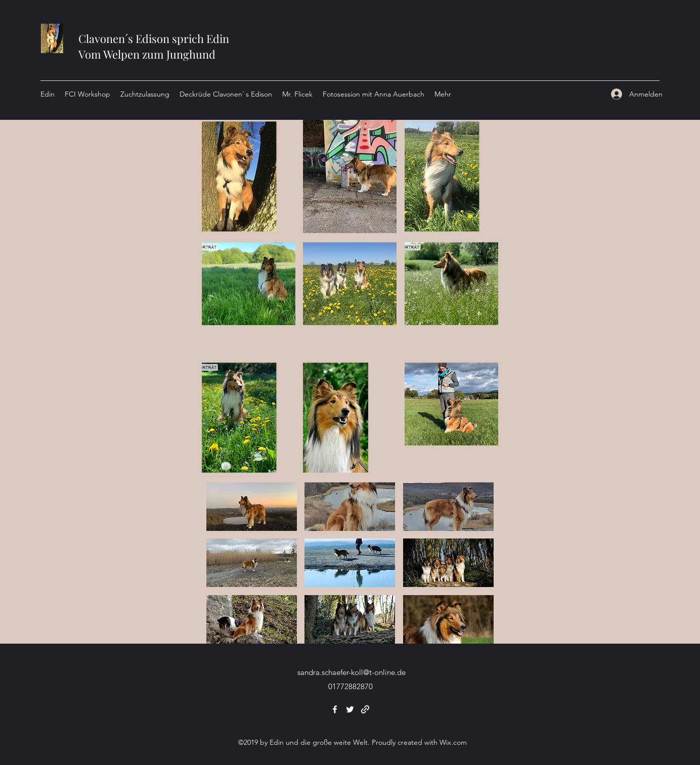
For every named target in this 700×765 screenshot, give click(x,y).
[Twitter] (350, 709)
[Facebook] (335, 709)
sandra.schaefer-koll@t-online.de (352, 672)
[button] (249, 176)
